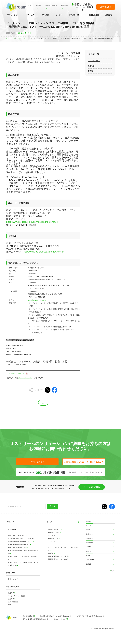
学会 (10, 609)
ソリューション (13, 15)
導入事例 (46, 15)
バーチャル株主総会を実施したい (19, 549)
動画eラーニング (54, 543)
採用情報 (64, 5)
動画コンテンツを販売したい (18, 552)
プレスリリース (22, 38)
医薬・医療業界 (13, 606)
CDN (50, 549)
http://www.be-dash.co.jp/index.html (43, 252)
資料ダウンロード (75, 15)
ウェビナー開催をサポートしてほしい (20, 546)
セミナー (59, 15)
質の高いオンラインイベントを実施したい (22, 543)
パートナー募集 (51, 5)
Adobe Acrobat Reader (27, 378)
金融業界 (11, 603)
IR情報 (38, 5)
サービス (31, 15)
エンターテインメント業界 (17, 600)
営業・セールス (13, 583)
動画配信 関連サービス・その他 (58, 563)
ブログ (89, 537)
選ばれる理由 (94, 15)
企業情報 (109, 15)
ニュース (29, 7)
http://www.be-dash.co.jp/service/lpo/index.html (31, 222)
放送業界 (11, 597)
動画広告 (51, 557)
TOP (8, 38)
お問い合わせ (91, 549)
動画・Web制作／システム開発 (58, 560)
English (112, 590)
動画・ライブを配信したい (17, 540)
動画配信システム (54, 537)
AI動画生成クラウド (54, 534)
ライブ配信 (52, 540)
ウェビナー (52, 546)
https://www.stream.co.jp (37, 300)
